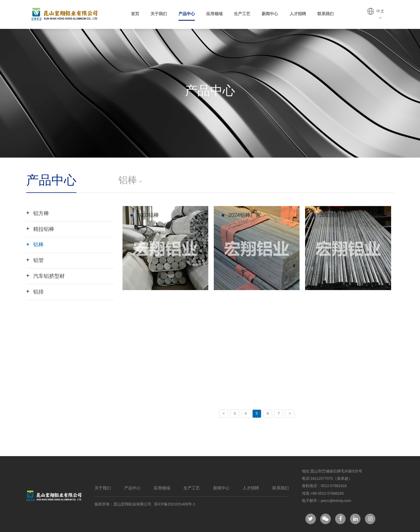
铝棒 (35, 245)
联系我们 (325, 14)
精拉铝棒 (40, 229)
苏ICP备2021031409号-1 (175, 504)
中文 (380, 14)
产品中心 (187, 14)
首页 (135, 14)
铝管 (35, 260)
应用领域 (214, 14)
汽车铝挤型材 (45, 276)
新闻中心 (270, 14)
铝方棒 (38, 213)
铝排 (35, 292)
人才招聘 (298, 14)
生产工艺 (242, 14)
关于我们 (159, 14)
